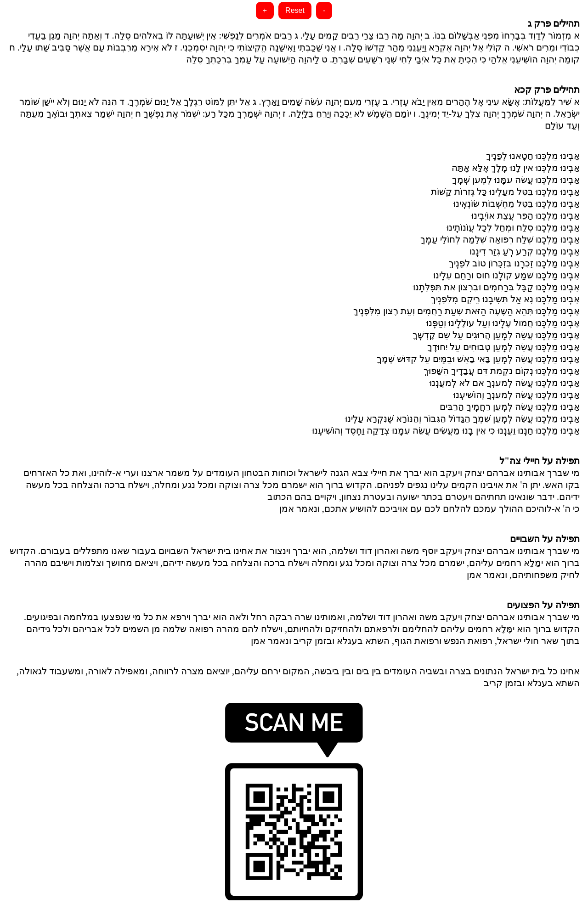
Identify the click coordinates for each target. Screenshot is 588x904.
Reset (295, 10)
